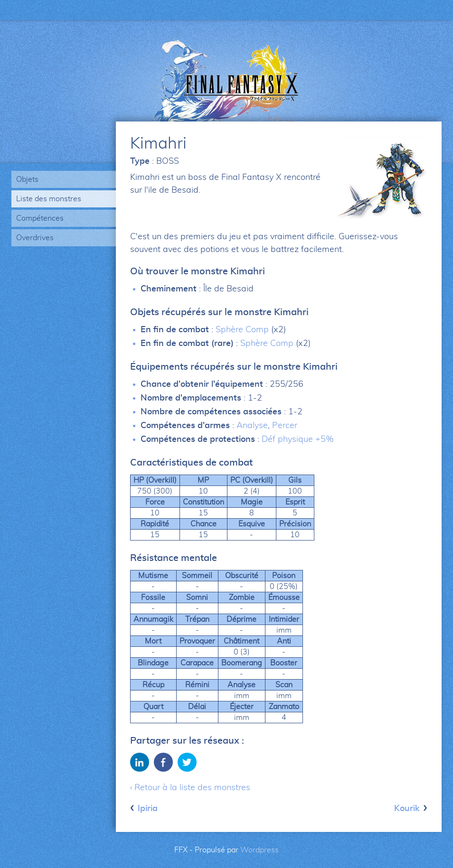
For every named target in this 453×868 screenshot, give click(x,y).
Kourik (407, 809)
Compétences (40, 218)
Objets (27, 179)
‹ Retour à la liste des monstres (190, 788)
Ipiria (148, 809)
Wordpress (260, 850)
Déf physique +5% (298, 439)
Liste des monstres (49, 199)
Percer (285, 426)
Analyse (252, 426)
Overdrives (35, 238)
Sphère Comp (242, 330)
